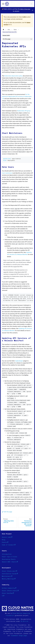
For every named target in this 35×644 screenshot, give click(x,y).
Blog (4, 540)
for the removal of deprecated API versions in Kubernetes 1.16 (17, 97)
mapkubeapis (19, 361)
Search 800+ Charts (10, 562)
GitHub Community (9, 588)
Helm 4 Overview (25, 9)
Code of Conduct (9, 545)
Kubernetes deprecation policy (14, 76)
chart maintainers (7, 173)
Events (5, 542)
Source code (7, 537)
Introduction (7, 554)
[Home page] (3, 30)
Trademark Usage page (19, 636)
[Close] (33, 10)
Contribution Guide (10, 574)
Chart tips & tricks (10, 557)
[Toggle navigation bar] (3, 4)
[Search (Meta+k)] (32, 4)
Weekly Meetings (9, 579)
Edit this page (7, 512)
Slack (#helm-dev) (9, 571)
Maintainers (7, 576)
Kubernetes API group (24, 111)
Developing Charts (9, 559)
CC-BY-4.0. (25, 621)
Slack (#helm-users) (10, 591)
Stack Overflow (8, 593)
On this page (7, 39)
